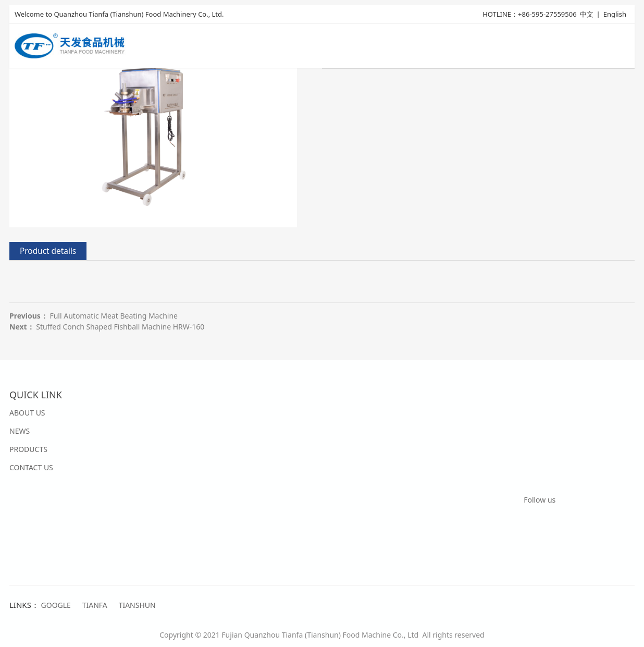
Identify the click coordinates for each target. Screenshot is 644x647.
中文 (587, 14)
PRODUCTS (28, 449)
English (615, 14)
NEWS (20, 431)
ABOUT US (27, 413)
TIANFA (95, 605)
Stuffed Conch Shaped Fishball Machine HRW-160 (120, 327)
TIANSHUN (137, 605)
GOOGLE (56, 605)
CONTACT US (31, 467)
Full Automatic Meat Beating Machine (114, 316)
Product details (48, 251)
